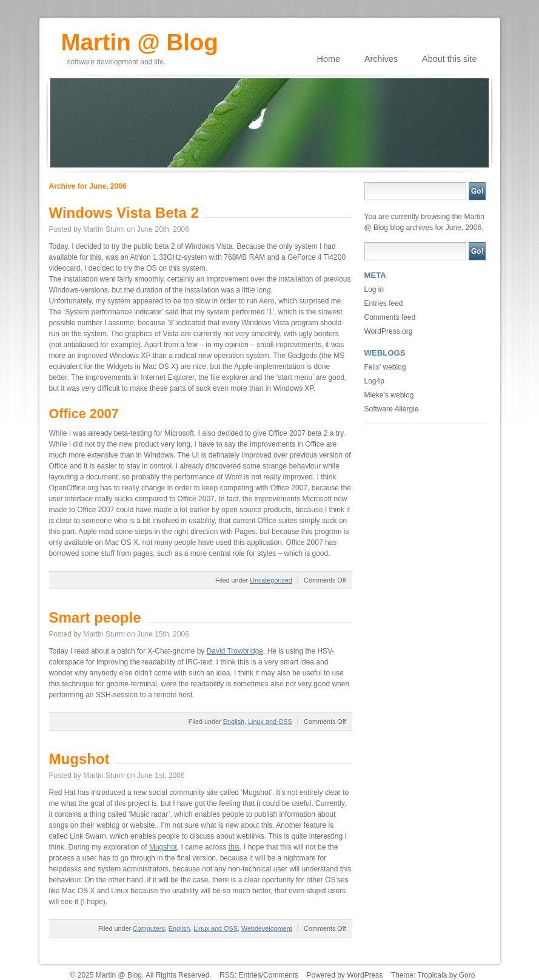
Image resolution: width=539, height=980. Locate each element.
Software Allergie (392, 409)
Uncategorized (271, 580)
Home (329, 59)
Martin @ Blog (140, 38)
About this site (449, 59)
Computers (149, 928)
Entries (249, 975)
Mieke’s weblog (389, 395)
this (234, 847)
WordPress (365, 975)
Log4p (374, 381)
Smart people (95, 617)
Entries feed (384, 303)
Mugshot (79, 759)
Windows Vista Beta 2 (124, 213)
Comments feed (390, 317)
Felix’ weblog (385, 367)
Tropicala (432, 975)
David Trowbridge (235, 651)
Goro (467, 975)
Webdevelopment (267, 928)
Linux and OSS (270, 721)
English (234, 721)
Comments (281, 975)
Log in (374, 289)
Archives (381, 59)
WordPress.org (389, 331)
